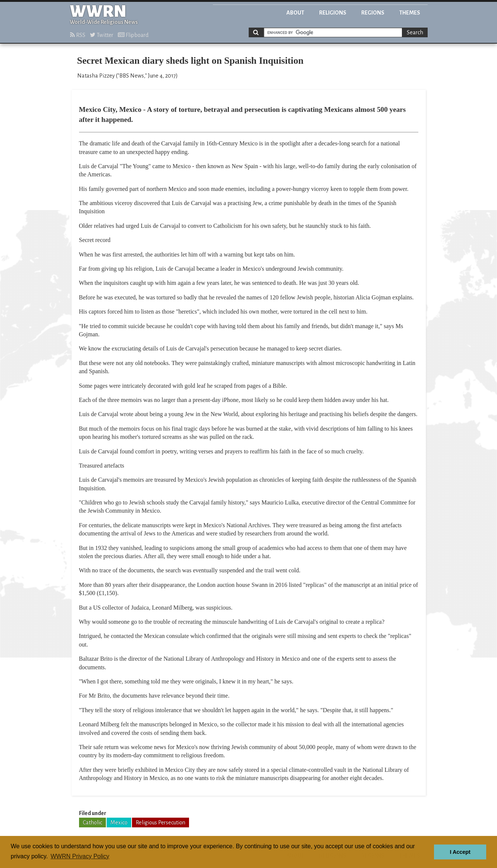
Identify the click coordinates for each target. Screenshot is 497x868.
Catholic (92, 823)
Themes (410, 13)
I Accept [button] (460, 852)
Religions (333, 13)
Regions (373, 13)
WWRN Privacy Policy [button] (80, 856)
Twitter (102, 35)
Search (415, 32)
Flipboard (133, 35)
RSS (78, 35)
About (295, 13)
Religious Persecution (161, 823)
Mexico (119, 823)
